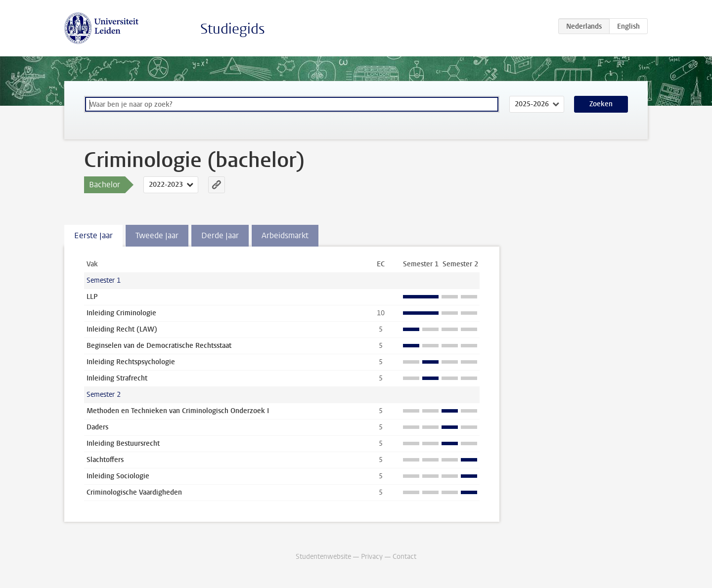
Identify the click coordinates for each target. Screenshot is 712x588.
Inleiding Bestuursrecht (123, 443)
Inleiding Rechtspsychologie (131, 362)
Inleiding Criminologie (121, 313)
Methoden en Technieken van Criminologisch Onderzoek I (178, 411)
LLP (92, 297)
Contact (404, 557)
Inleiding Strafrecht (117, 378)
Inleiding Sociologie (118, 476)
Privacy (372, 557)
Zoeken (601, 104)
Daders (97, 427)
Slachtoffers (105, 460)
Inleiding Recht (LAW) (122, 329)
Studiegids (233, 29)
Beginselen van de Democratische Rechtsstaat (159, 346)
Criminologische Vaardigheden (134, 492)
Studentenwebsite (323, 557)
